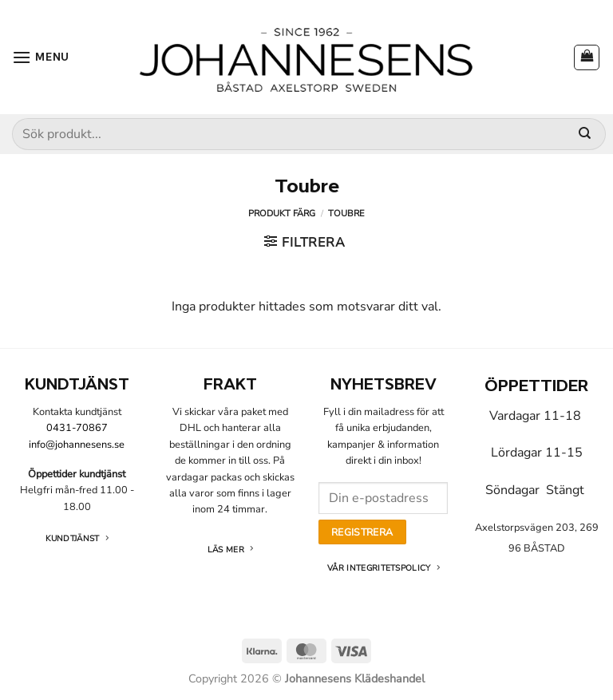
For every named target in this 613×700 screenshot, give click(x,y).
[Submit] (585, 134)
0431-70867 (77, 428)
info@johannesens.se (77, 445)
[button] (41, 57)
